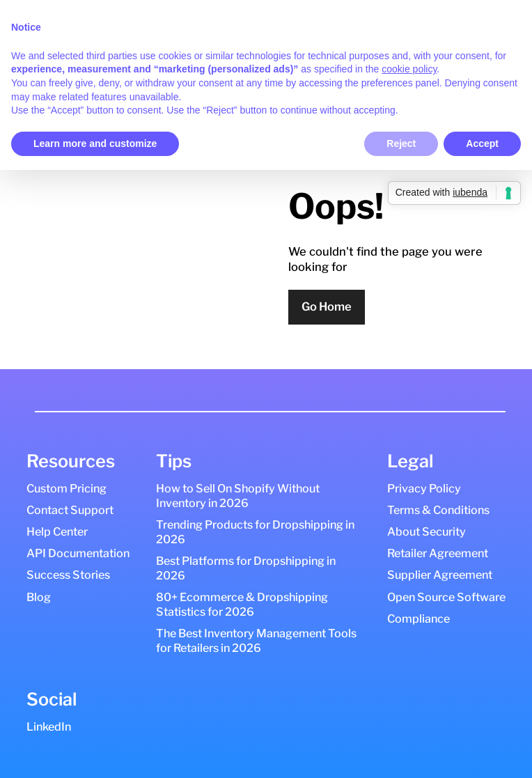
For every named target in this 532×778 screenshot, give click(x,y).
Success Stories (68, 575)
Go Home (327, 306)
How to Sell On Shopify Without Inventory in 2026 (238, 496)
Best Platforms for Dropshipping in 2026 (246, 568)
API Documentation (78, 553)
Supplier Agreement (440, 575)
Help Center (57, 531)
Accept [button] (482, 143)
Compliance (418, 618)
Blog (39, 597)
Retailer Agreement (438, 553)
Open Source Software (446, 597)
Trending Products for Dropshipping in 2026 (255, 532)
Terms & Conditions (438, 510)
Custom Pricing (66, 488)
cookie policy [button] (409, 69)
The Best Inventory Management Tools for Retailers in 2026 (256, 640)
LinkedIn (49, 726)
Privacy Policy (424, 488)
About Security (427, 531)
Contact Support (70, 510)
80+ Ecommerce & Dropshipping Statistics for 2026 (242, 604)
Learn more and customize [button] (95, 143)
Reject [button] (401, 143)
